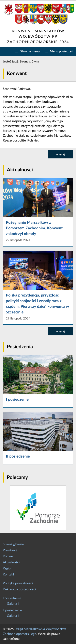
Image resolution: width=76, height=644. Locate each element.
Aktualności (11, 562)
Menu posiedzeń (61, 51)
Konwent (9, 556)
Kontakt (9, 574)
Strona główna (13, 544)
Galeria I (13, 604)
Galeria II (13, 616)
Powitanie (10, 550)
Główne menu (29, 51)
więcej (60, 154)
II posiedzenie (12, 610)
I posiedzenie (12, 598)
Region (8, 568)
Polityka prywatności (18, 583)
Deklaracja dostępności (19, 589)
